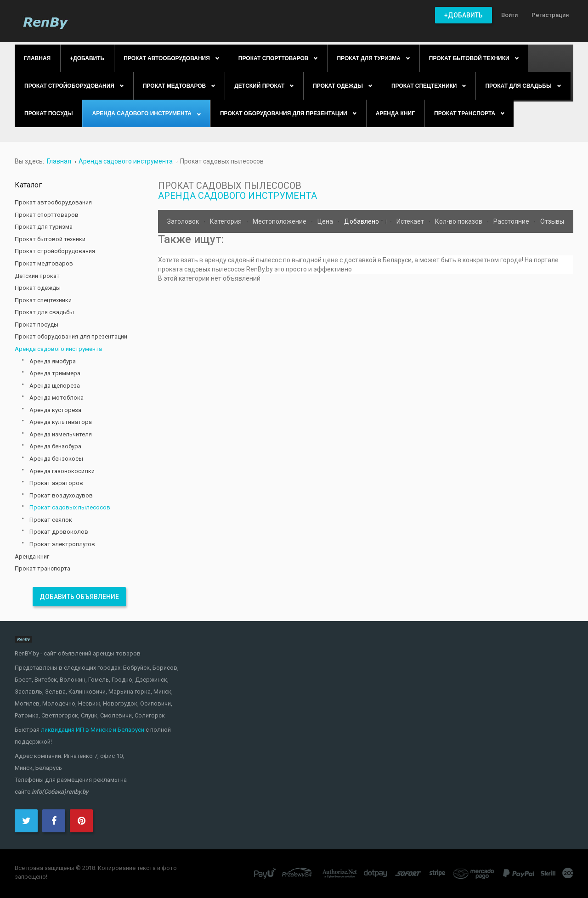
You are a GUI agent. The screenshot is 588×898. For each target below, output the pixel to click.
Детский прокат (37, 276)
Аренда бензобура (55, 446)
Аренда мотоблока (57, 398)
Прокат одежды (38, 288)
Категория (226, 221)
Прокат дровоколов (59, 532)
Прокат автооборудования (53, 202)
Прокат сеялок (51, 520)
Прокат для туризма (44, 227)
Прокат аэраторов (56, 483)
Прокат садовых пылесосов (70, 507)
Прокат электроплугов (62, 544)
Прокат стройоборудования (55, 251)
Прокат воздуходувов (61, 495)
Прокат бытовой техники (50, 239)
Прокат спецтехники (43, 300)
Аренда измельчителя (61, 434)
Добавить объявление (79, 597)
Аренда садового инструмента (237, 196)
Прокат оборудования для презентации (71, 336)
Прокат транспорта (42, 568)
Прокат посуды (37, 325)
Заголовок (184, 221)
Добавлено (362, 221)
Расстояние (512, 221)
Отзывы (552, 221)
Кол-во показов (459, 221)
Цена (326, 221)
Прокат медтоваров (44, 263)
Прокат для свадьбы (44, 312)
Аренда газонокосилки (62, 471)
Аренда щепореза (55, 386)
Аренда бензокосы (56, 459)
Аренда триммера (55, 373)
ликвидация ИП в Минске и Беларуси (93, 730)
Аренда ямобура (53, 361)
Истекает (411, 221)
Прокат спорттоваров (47, 215)
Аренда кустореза (55, 410)
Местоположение (280, 221)
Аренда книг (32, 556)
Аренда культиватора (61, 422)
